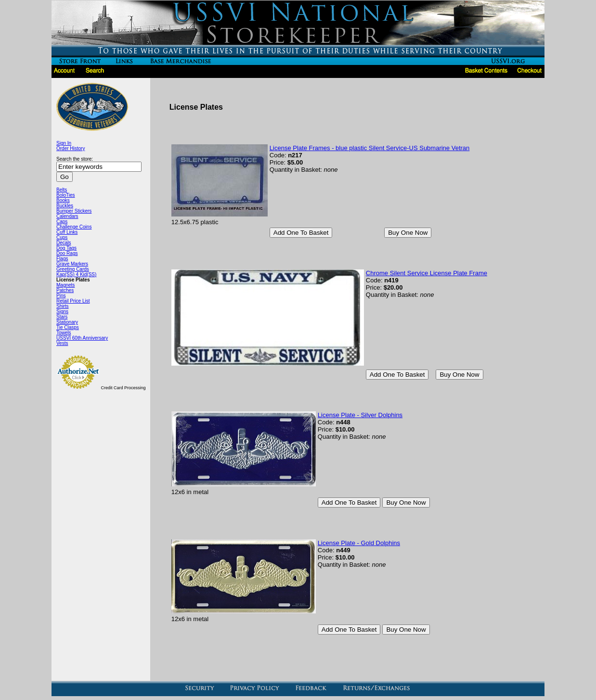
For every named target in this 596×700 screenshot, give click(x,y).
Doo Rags (67, 253)
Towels (64, 333)
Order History (71, 148)
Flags (62, 259)
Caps (62, 222)
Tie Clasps (68, 327)
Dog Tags (66, 248)
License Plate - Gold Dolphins (359, 543)
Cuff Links (67, 232)
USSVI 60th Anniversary (82, 338)
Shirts (63, 306)
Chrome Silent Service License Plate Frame (427, 273)
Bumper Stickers (74, 211)
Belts (62, 190)
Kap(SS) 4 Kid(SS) (76, 274)
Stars (62, 317)
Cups (62, 237)
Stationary (67, 322)
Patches (65, 290)
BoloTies (66, 195)
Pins (61, 296)
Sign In (64, 143)
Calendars (67, 216)
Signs (62, 312)
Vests (62, 343)
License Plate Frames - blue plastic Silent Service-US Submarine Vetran (369, 148)
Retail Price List (73, 301)
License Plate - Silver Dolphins (360, 415)
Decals (64, 243)
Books (63, 200)
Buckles (65, 206)
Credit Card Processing (123, 388)
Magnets (65, 285)
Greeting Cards (73, 269)
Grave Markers (72, 264)
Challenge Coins (74, 227)
